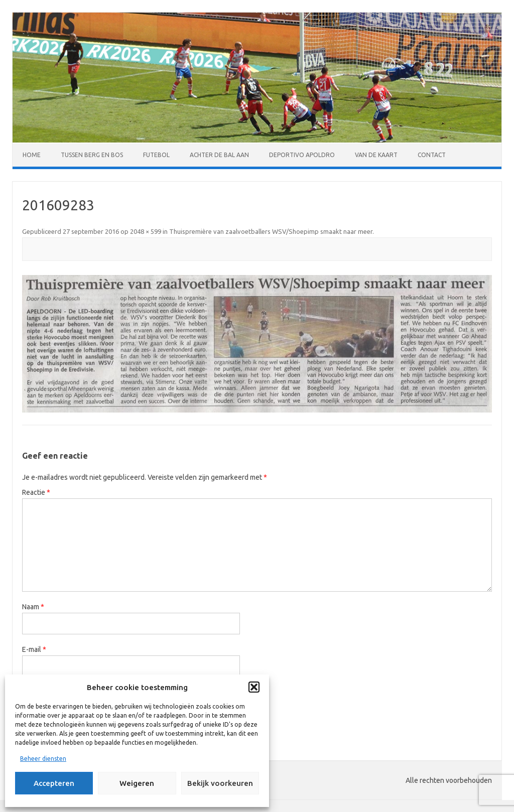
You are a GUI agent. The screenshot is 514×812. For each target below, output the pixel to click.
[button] (254, 687)
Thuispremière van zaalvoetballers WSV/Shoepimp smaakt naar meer (271, 231)
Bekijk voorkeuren (220, 783)
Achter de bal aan (219, 155)
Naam (33, 607)
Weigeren (137, 783)
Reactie (36, 492)
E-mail (34, 649)
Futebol (156, 155)
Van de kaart (376, 155)
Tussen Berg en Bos (92, 155)
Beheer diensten (43, 759)
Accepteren (54, 783)
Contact (432, 155)
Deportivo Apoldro (302, 155)
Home (32, 155)
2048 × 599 (146, 231)
